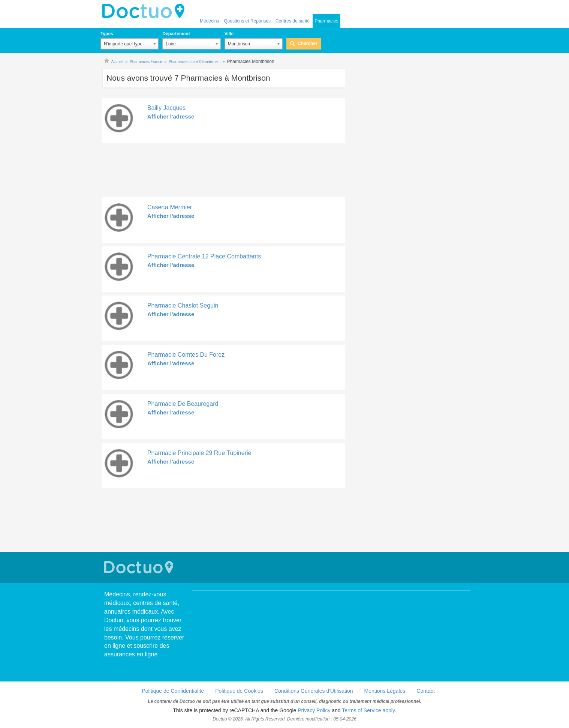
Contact (425, 691)
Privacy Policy (314, 710)
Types (107, 34)
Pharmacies (326, 21)
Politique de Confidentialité (173, 691)
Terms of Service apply (368, 710)
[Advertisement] (224, 172)
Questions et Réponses (247, 21)
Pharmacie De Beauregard (183, 404)
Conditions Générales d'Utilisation (314, 691)
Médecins (209, 21)
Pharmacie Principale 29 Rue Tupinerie (199, 453)
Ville (229, 34)
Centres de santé (293, 21)
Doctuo (145, 11)
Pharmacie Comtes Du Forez (186, 355)
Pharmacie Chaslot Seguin (183, 305)
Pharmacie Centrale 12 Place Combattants (204, 256)
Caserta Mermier (170, 207)
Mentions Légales (385, 691)
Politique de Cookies (239, 691)
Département (176, 34)
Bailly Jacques (166, 108)
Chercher (308, 44)
